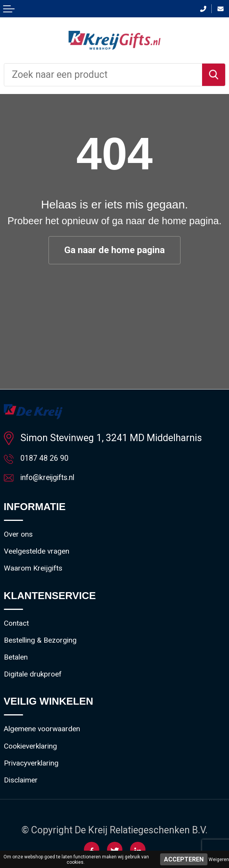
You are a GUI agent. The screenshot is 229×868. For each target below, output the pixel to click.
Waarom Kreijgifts (42, 582)
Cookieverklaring (39, 779)
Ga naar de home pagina (115, 250)
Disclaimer (26, 820)
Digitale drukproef (42, 701)
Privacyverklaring (40, 800)
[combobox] (103, 75)
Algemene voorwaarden (54, 759)
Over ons (23, 542)
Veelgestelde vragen (47, 562)
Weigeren (219, 860)
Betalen (20, 681)
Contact (20, 641)
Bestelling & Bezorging (51, 661)
